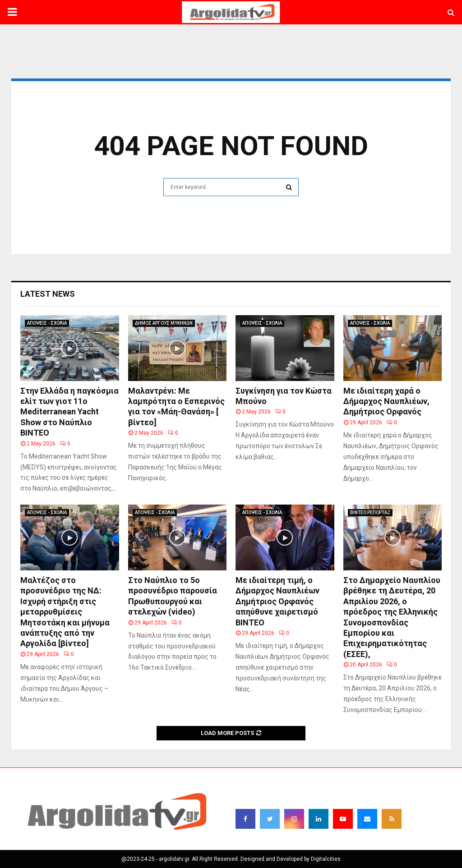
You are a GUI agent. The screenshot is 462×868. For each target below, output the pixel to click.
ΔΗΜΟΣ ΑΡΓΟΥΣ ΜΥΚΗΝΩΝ (164, 323)
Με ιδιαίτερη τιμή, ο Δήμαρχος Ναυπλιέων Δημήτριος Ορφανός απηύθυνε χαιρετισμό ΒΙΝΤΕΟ (277, 601)
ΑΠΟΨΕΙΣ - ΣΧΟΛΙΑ (47, 323)
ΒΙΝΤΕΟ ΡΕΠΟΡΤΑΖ (370, 512)
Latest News (48, 294)
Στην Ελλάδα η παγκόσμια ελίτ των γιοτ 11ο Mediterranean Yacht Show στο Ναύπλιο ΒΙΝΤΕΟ (69, 412)
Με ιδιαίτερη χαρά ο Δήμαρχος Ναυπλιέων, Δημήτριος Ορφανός (386, 401)
